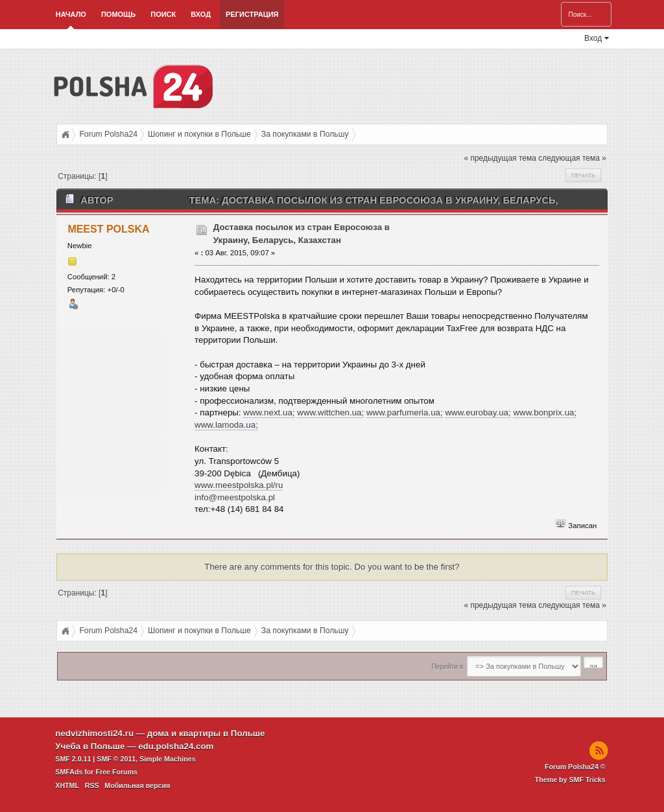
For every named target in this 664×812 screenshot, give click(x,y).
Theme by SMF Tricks (570, 780)
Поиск (163, 14)
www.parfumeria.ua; (405, 412)
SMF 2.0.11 (73, 759)
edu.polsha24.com (176, 746)
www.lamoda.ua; (226, 425)
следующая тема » (572, 158)
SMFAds (69, 772)
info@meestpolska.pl (235, 497)
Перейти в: (448, 667)
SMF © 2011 (116, 759)
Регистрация (252, 14)
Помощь (118, 14)
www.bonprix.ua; (545, 412)
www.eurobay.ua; (478, 412)
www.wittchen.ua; (330, 412)
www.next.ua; (269, 412)
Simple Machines (167, 759)
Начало (71, 14)
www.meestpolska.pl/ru (239, 485)
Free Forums (116, 772)
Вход (201, 14)
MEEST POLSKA (108, 229)
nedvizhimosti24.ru (94, 733)
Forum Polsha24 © (575, 767)
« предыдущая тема (500, 158)
